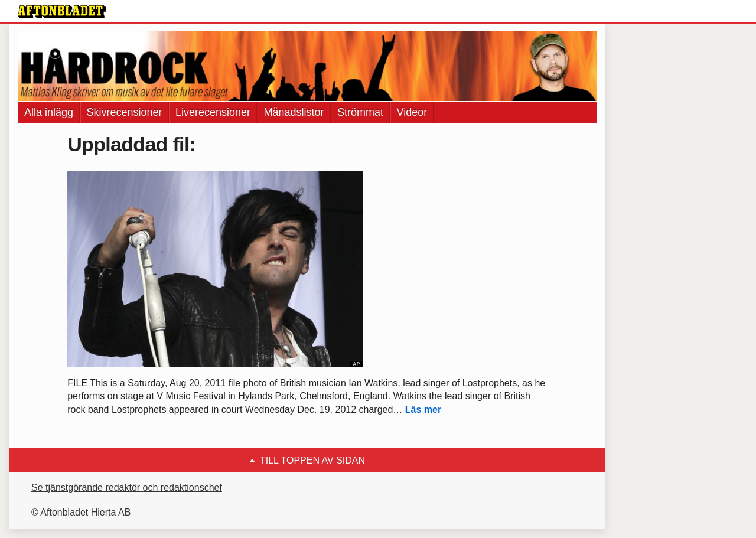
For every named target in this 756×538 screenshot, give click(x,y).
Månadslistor (294, 112)
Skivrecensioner (125, 112)
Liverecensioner (213, 112)
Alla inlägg (49, 112)
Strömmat (360, 112)
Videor (412, 112)
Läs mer (423, 410)
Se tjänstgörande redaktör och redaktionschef (127, 488)
